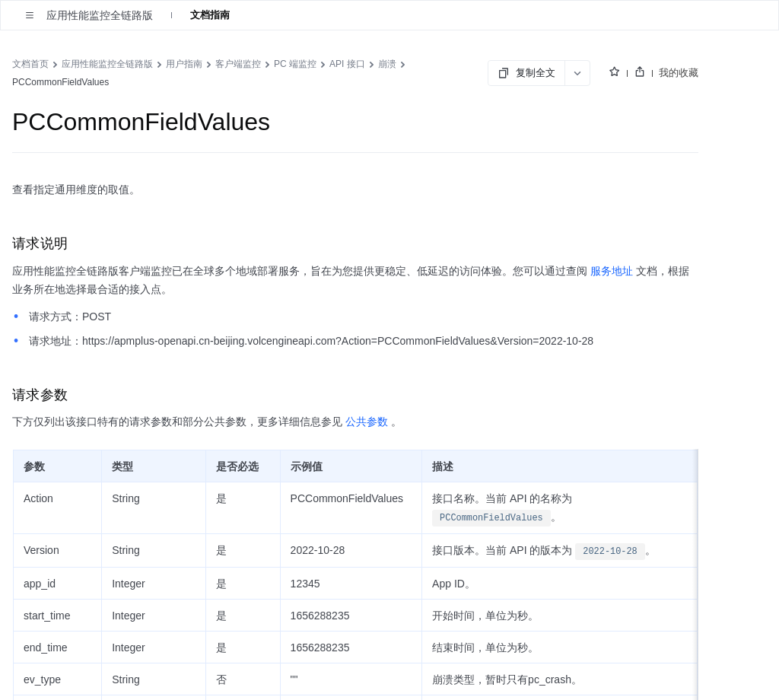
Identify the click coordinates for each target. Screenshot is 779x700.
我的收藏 (679, 73)
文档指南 (210, 15)
